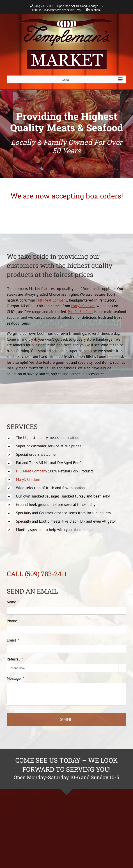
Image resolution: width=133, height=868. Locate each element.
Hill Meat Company (52, 300)
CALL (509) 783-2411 (37, 574)
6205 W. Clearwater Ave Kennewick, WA (56, 10)
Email (13, 640)
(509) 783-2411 (41, 6)
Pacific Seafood (80, 312)
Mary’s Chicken (83, 306)
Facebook (93, 10)
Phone (12, 621)
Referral (15, 659)
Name (13, 602)
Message (15, 678)
